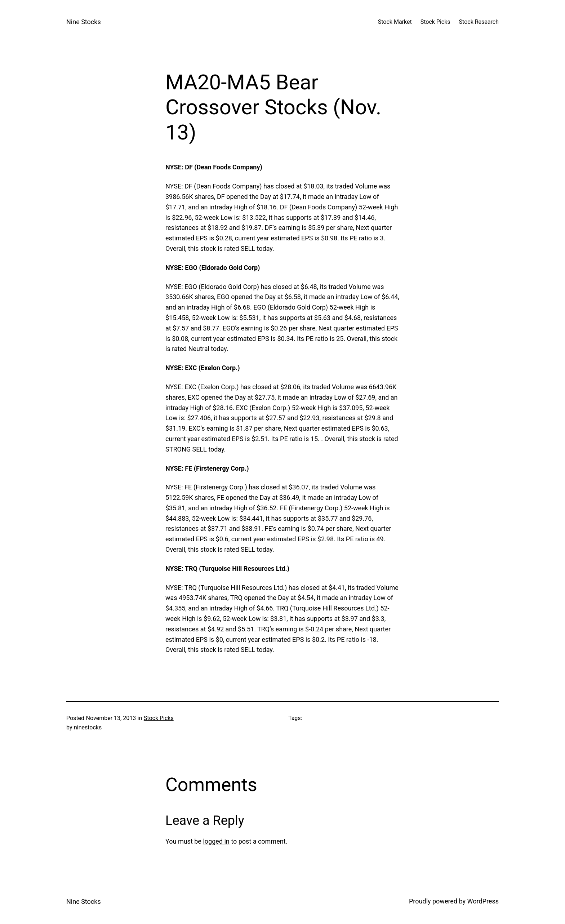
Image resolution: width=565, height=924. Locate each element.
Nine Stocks (84, 22)
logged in (216, 841)
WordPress (483, 901)
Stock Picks (159, 718)
